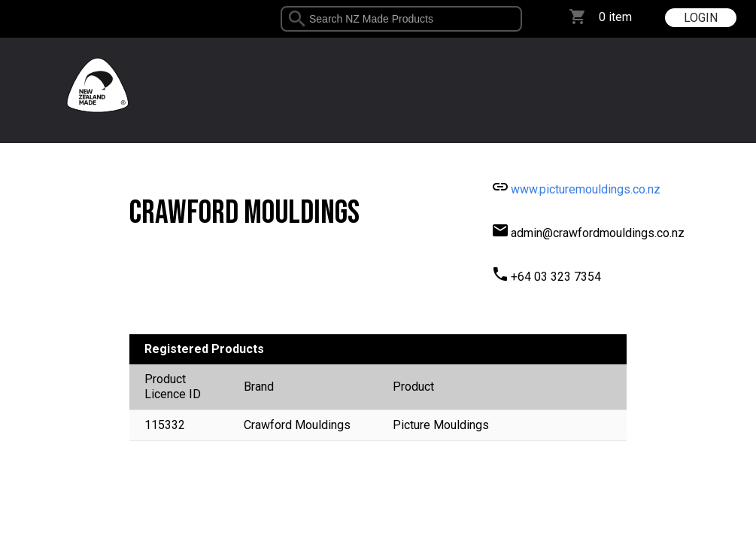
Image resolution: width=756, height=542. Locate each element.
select (516, 19)
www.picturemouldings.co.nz (586, 189)
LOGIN (701, 18)
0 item (615, 17)
